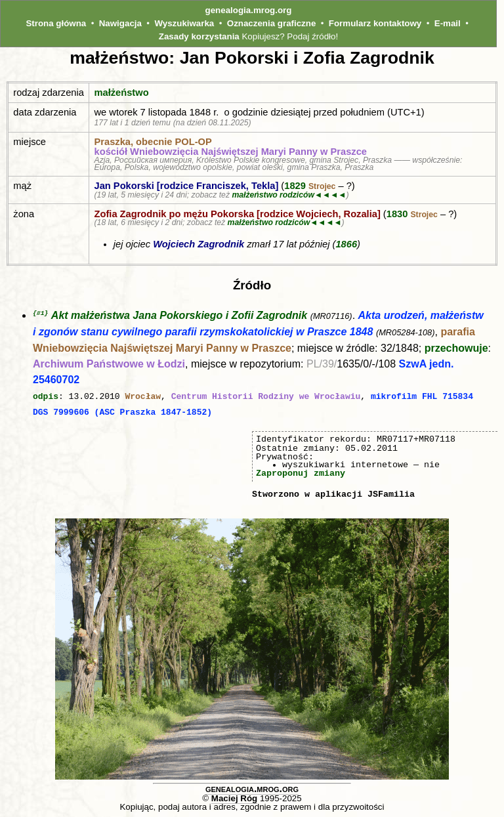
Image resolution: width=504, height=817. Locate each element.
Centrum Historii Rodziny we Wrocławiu (266, 396)
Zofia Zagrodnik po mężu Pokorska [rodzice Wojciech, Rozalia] (238, 214)
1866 (346, 244)
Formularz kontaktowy (375, 23)
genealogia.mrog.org (249, 10)
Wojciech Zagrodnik (199, 244)
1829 (310, 186)
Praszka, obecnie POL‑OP (153, 142)
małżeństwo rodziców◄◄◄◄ (289, 195)
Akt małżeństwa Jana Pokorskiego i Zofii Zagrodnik (179, 316)
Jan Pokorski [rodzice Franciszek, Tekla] (187, 186)
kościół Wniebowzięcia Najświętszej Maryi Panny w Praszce (231, 152)
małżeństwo (122, 93)
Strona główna (56, 23)
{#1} (40, 313)
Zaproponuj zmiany (301, 472)
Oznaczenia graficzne (272, 23)
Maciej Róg (234, 798)
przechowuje (456, 349)
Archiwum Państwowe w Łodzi (109, 365)
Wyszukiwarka (184, 23)
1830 (412, 214)
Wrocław (143, 396)
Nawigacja (120, 23)
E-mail (448, 23)
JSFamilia (391, 493)
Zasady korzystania (199, 36)
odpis (46, 396)
